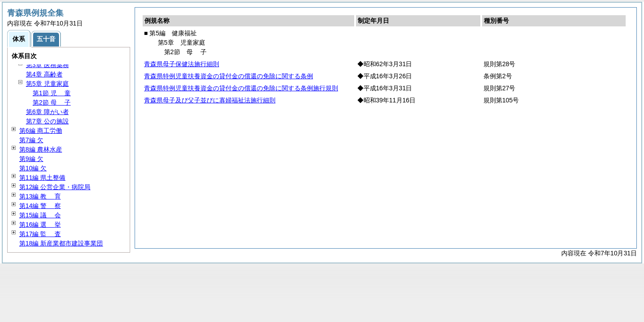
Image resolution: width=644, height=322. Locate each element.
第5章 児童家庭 (47, 84)
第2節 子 (52, 102)
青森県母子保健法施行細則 (182, 64)
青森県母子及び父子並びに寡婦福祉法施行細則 (210, 100)
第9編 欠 (31, 159)
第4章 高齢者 (44, 74)
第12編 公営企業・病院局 (55, 187)
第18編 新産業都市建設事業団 (61, 243)
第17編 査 (40, 234)
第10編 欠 (33, 168)
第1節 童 (52, 93)
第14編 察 (40, 206)
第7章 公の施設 (47, 121)
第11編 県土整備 (42, 178)
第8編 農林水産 (41, 149)
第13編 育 (40, 196)
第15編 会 (40, 215)
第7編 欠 (31, 140)
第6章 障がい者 (47, 112)
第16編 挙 (40, 225)
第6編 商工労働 (41, 131)
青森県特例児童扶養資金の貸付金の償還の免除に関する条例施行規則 (241, 88)
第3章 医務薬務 (47, 65)
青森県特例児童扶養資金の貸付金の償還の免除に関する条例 (229, 76)
